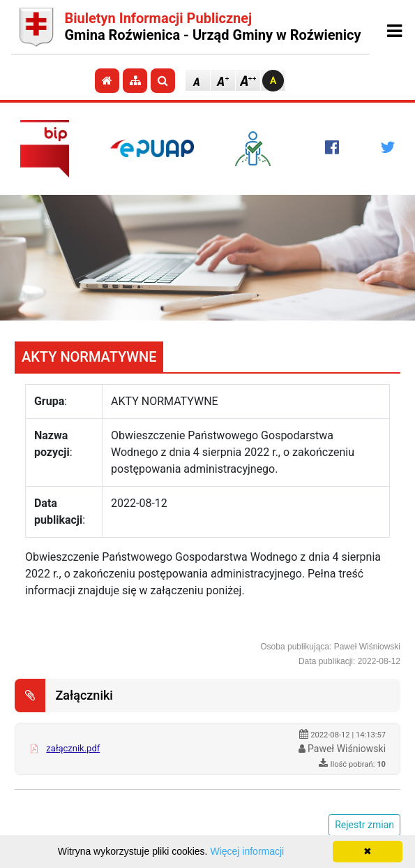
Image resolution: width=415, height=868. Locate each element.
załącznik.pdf (73, 748)
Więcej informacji (247, 851)
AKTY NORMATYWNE (89, 357)
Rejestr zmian (364, 825)
